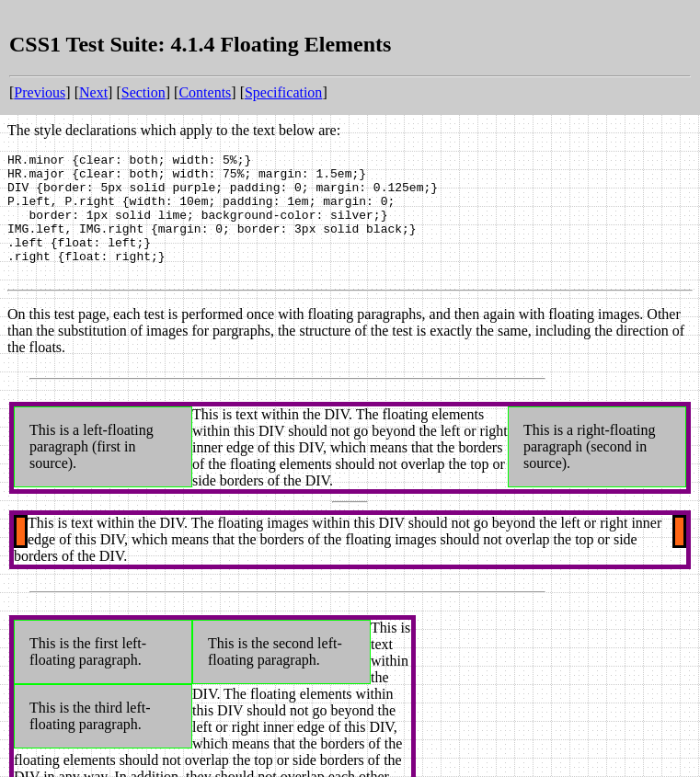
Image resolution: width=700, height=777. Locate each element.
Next (93, 92)
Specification (283, 92)
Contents (205, 92)
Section (143, 92)
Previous (40, 92)
